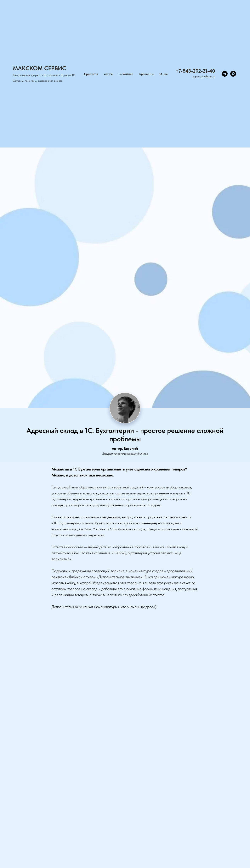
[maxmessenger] (233, 74)
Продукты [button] (91, 74)
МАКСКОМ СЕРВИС (40, 68)
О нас (164, 74)
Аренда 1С (146, 74)
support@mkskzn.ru (204, 76)
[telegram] (225, 74)
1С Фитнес (126, 74)
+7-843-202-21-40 (195, 71)
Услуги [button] (108, 74)
